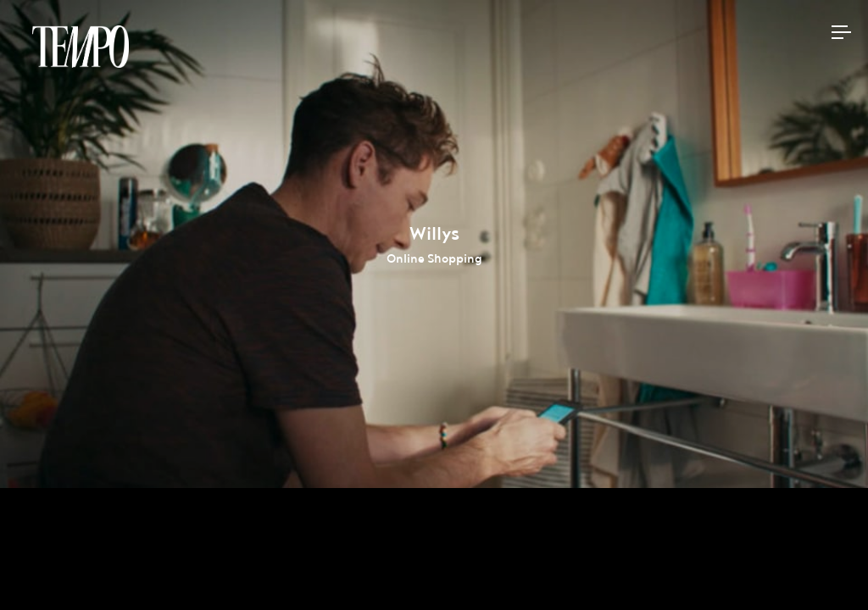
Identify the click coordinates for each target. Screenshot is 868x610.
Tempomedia (81, 47)
